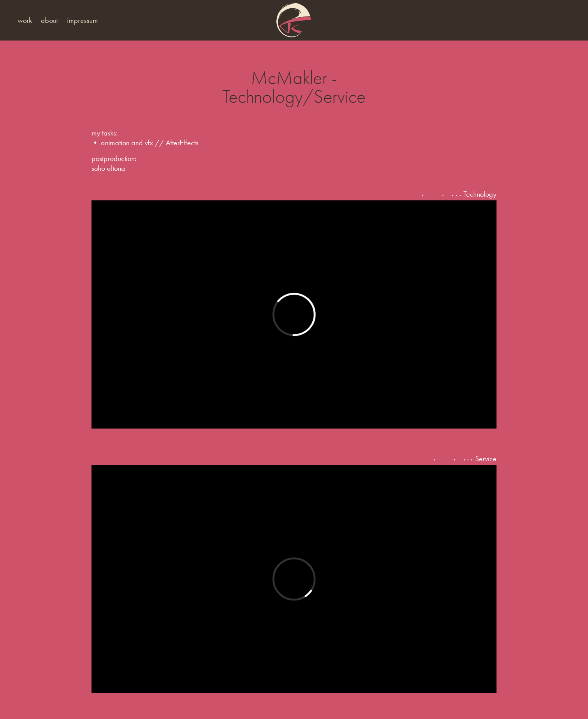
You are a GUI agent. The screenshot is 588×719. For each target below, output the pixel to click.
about (49, 20)
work (25, 20)
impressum (82, 20)
